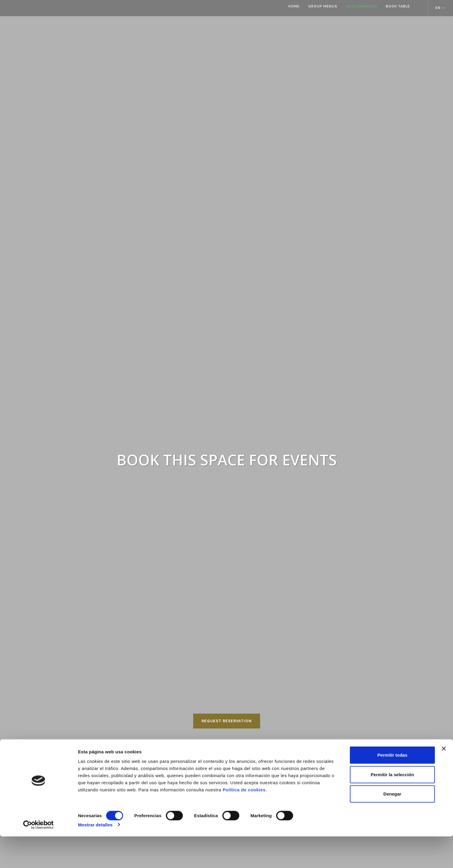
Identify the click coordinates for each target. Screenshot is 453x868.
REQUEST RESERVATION (227, 721)
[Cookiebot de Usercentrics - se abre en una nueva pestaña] (38, 856)
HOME (290, 8)
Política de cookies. (245, 821)
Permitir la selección (392, 806)
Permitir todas (392, 787)
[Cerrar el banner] (444, 780)
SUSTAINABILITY (360, 8)
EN (438, 8)
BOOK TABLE (397, 8)
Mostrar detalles (95, 856)
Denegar (392, 825)
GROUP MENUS (320, 8)
